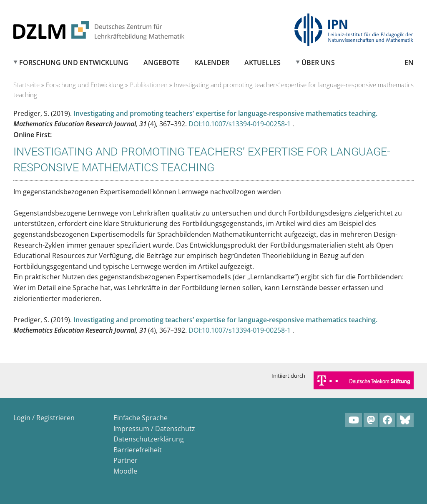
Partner (126, 460)
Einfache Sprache (141, 418)
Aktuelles (262, 63)
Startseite (26, 85)
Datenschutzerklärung (149, 439)
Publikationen (149, 85)
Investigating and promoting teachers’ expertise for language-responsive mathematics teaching (225, 113)
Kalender (212, 63)
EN (409, 63)
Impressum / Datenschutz (154, 429)
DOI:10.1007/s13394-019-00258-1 (240, 124)
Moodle (125, 471)
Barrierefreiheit (138, 450)
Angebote (162, 63)
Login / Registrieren (44, 418)
